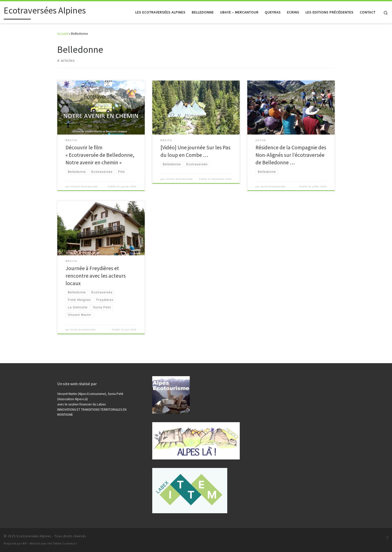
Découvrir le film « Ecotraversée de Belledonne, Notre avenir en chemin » (100, 155)
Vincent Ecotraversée (84, 187)
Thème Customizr (65, 543)
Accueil (63, 34)
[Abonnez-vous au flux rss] (387, 538)
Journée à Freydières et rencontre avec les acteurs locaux (96, 276)
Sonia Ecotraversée (273, 187)
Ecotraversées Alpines (34, 536)
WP (25, 543)
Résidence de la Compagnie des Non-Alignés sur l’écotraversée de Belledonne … (291, 155)
